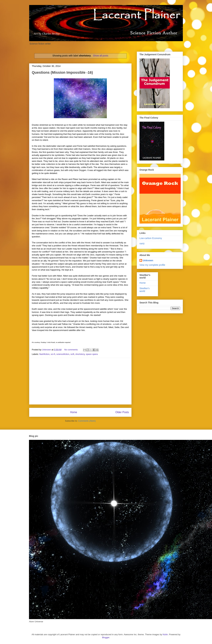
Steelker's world (145, 290)
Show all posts (101, 56)
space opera (92, 354)
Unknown (148, 260)
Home (74, 412)
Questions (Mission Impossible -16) (62, 72)
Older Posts (122, 412)
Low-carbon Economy (151, 238)
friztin (165, 634)
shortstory (80, 354)
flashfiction (44, 354)
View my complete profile (152, 265)
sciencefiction (63, 354)
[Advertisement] (80, 381)
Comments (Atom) (87, 421)
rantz (142, 243)
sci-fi (53, 354)
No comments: (71, 350)
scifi (72, 354)
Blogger (106, 637)
